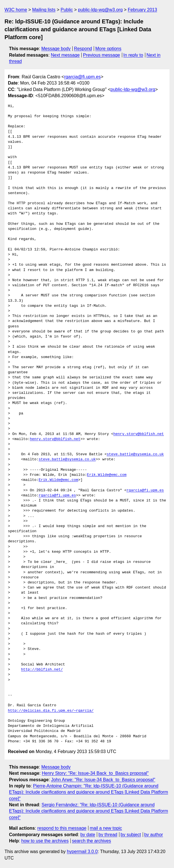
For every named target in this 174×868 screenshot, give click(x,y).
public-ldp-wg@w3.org (100, 10)
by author (154, 835)
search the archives (92, 841)
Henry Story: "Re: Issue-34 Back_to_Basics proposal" (95, 773)
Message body (56, 49)
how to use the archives (45, 841)
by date (88, 835)
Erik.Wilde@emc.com (107, 475)
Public (67, 10)
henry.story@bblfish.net (138, 434)
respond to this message (62, 828)
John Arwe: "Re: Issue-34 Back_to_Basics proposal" (103, 780)
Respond (83, 49)
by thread (108, 835)
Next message (65, 55)
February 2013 (142, 10)
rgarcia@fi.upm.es (82, 77)
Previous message (102, 55)
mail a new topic (106, 828)
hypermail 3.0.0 (82, 852)
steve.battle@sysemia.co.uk (135, 454)
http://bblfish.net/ (42, 670)
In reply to (133, 55)
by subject (131, 835)
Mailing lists (44, 10)
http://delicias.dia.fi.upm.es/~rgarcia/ (51, 711)
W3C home (16, 10)
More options (109, 49)
